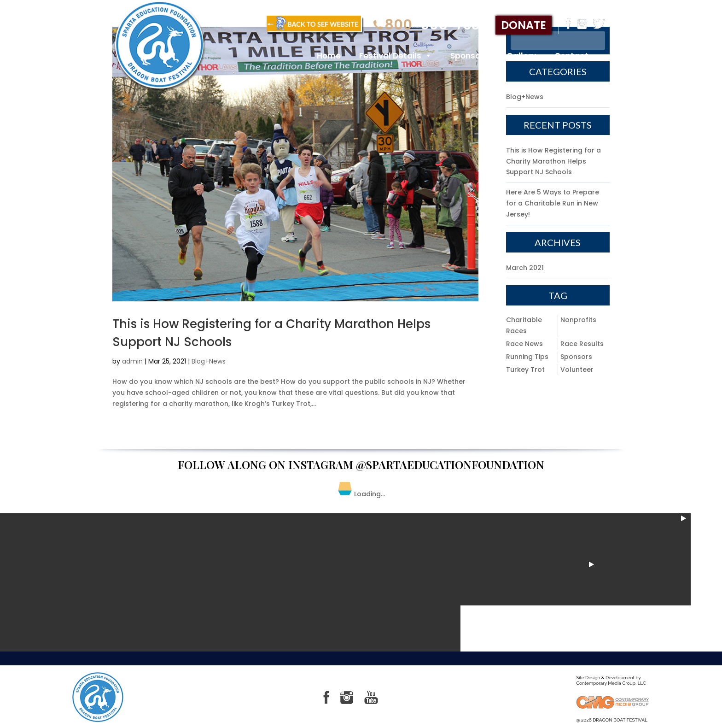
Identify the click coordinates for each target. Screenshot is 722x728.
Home (329, 56)
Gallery (521, 56)
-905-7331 (429, 25)
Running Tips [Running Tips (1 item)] (527, 357)
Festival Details (396, 56)
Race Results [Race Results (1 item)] (582, 344)
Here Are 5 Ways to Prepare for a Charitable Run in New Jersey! (553, 203)
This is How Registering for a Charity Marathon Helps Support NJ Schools (553, 161)
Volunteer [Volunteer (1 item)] (577, 370)
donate (524, 25)
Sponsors (469, 56)
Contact (571, 56)
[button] (427, 56)
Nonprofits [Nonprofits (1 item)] (578, 320)
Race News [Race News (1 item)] (524, 344)
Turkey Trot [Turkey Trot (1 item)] (525, 370)
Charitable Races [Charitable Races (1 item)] (524, 325)
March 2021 (525, 268)
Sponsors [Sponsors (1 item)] (576, 357)
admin (132, 361)
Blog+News (209, 361)
